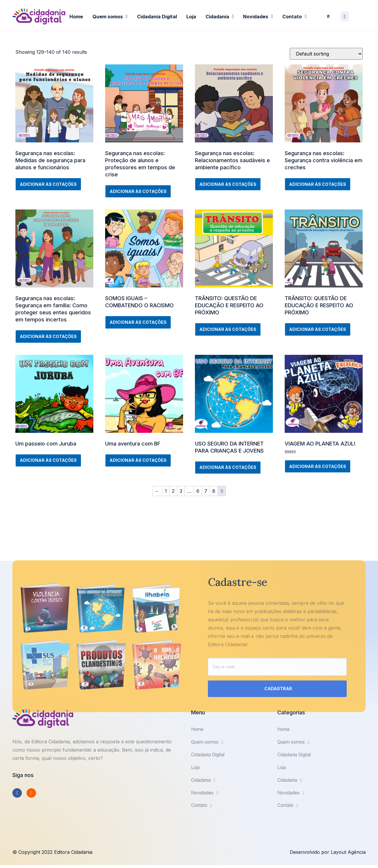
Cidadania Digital (157, 17)
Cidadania (220, 17)
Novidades (258, 17)
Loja (191, 17)
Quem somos (110, 17)
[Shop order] (326, 54)
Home (76, 17)
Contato (294, 17)
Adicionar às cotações (48, 184)
